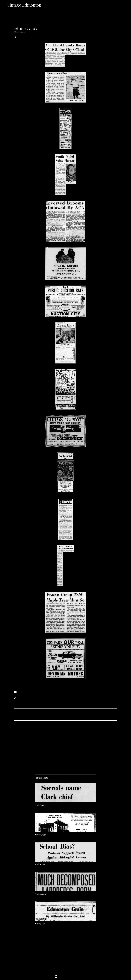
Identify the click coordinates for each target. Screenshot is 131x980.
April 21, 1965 (40, 864)
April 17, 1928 (40, 924)
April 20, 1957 (40, 835)
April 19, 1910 (40, 894)
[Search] (45, 5)
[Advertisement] (65, 746)
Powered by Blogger (65, 976)
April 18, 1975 (40, 805)
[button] (15, 37)
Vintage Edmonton (24, 5)
